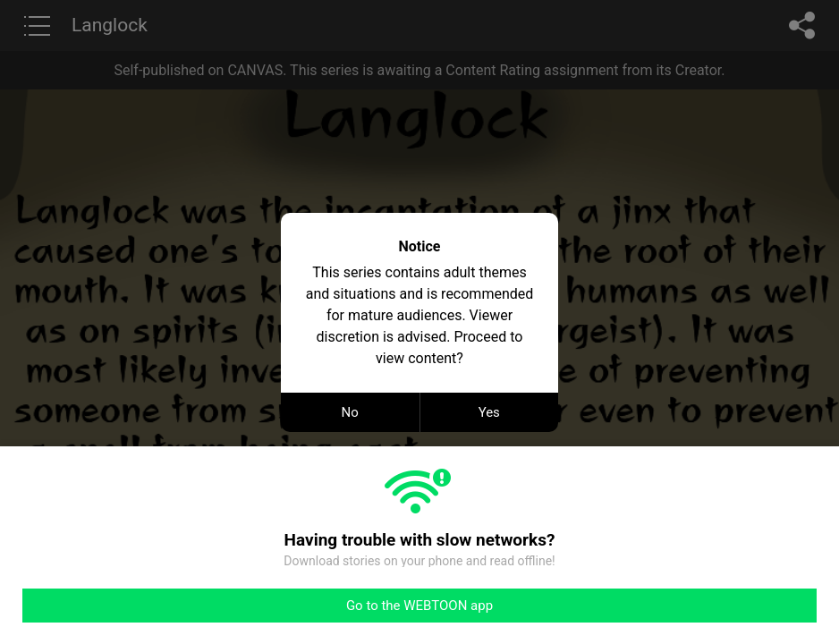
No (350, 412)
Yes (489, 412)
